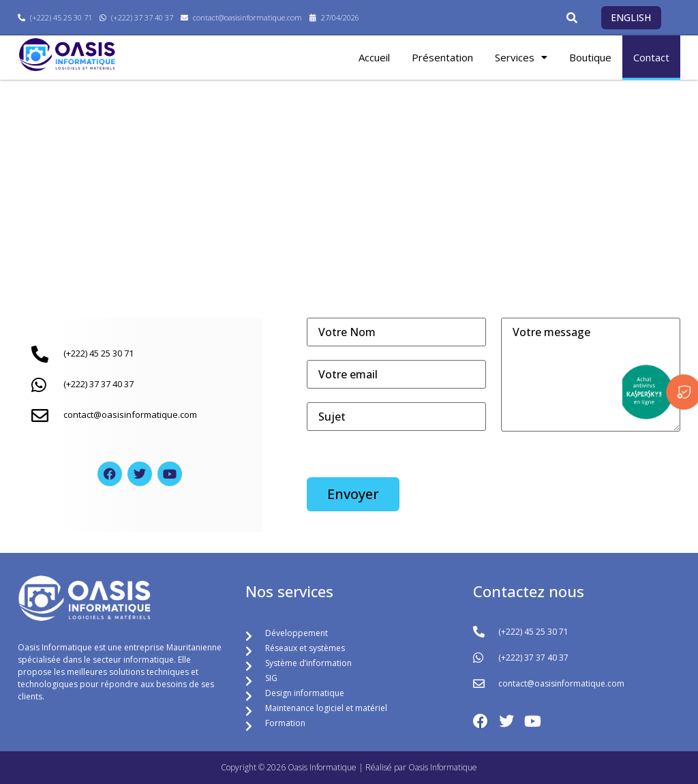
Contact (651, 57)
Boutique (590, 57)
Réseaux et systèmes (305, 648)
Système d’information (308, 663)
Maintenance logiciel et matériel (326, 708)
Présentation (442, 57)
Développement (297, 633)
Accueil (374, 57)
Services (521, 57)
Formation (285, 723)
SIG (271, 678)
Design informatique (305, 693)
